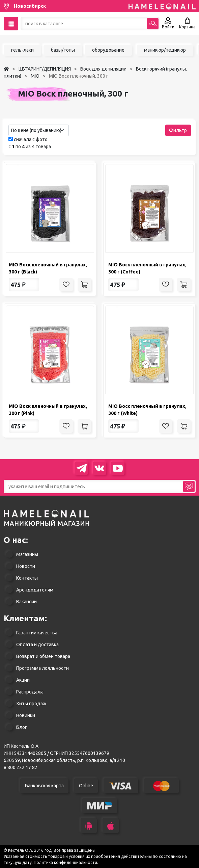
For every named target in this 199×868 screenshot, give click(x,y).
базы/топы (63, 50)
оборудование (108, 50)
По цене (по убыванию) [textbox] (36, 130)
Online (86, 786)
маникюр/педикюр (165, 50)
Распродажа (30, 692)
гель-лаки (22, 50)
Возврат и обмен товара (43, 656)
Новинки (26, 715)
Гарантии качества (37, 633)
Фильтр (178, 130)
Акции (23, 680)
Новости (26, 566)
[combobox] (39, 130)
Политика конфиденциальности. (66, 862)
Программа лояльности (42, 668)
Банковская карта (44, 786)
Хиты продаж (31, 704)
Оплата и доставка (37, 645)
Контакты (27, 578)
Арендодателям (35, 590)
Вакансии (26, 602)
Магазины (27, 554)
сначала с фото (28, 139)
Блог (22, 727)
